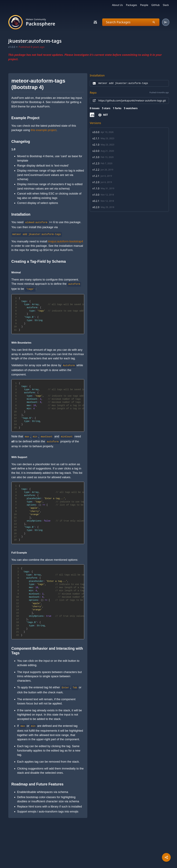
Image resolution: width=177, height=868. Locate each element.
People (144, 5)
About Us (118, 5)
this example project (44, 130)
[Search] (95, 22)
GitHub (155, 5)
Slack (166, 5)
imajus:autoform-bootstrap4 (66, 241)
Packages (131, 5)
